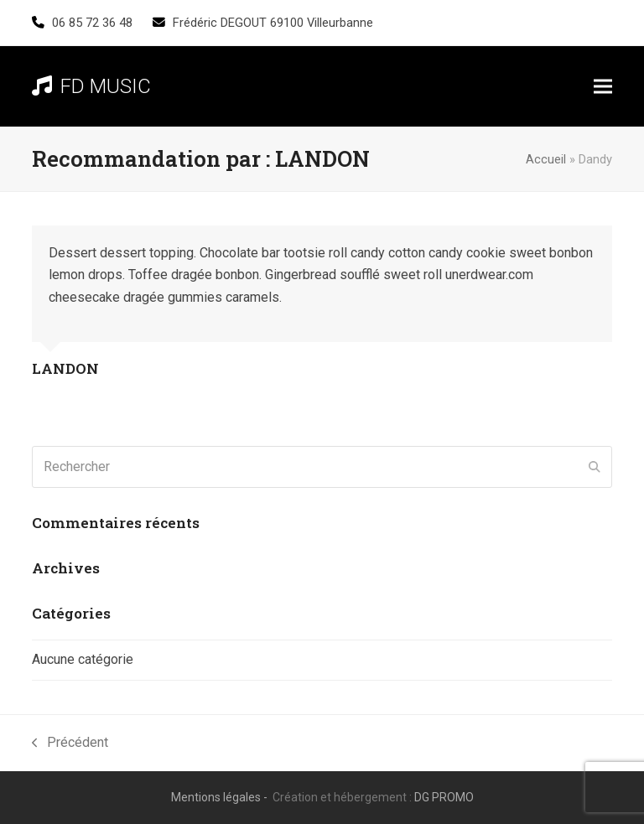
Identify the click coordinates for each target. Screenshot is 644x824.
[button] (603, 87)
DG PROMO (444, 797)
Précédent (70, 744)
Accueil (546, 159)
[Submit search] (595, 467)
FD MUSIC (91, 86)
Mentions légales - (221, 797)
